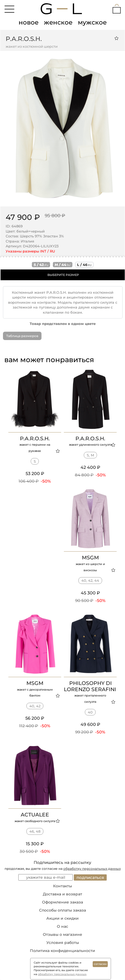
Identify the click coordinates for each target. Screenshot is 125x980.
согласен (100, 964)
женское (58, 22)
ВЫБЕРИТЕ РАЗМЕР (63, 275)
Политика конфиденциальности (63, 951)
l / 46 (84, 265)
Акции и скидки (63, 918)
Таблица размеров (22, 336)
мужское (92, 22)
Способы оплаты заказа (63, 910)
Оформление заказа (63, 902)
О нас (63, 926)
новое (29, 22)
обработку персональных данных (92, 869)
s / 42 (41, 265)
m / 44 (63, 265)
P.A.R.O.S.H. (24, 39)
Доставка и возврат (63, 894)
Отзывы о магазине (63, 934)
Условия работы (63, 943)
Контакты (63, 886)
